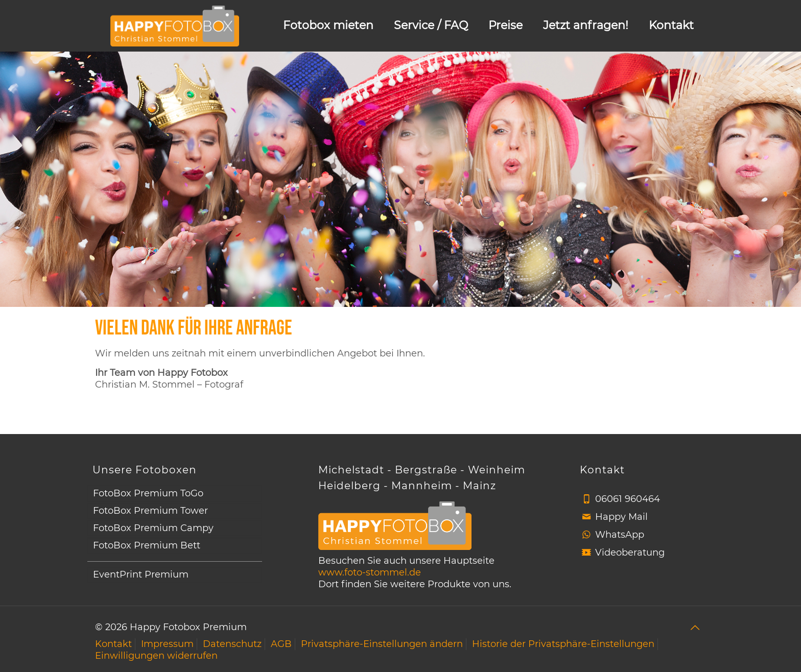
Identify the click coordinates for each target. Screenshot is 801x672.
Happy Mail (621, 517)
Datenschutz (232, 644)
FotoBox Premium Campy (153, 528)
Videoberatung (630, 553)
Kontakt (113, 644)
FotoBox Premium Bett (147, 545)
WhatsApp (620, 535)
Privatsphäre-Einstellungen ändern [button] (382, 644)
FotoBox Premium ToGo (148, 493)
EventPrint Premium (141, 574)
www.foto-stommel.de (370, 572)
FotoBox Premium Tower (150, 511)
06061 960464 (628, 499)
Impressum (167, 644)
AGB (281, 644)
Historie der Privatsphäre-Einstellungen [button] (563, 644)
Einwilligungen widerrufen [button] (156, 656)
